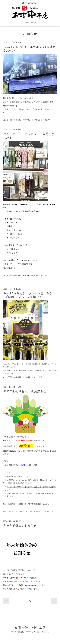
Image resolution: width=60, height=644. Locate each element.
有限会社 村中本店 (30, 628)
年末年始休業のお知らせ (20, 526)
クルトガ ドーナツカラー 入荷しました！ (29, 136)
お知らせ (30, 34)
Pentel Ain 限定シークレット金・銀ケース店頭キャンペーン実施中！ (29, 295)
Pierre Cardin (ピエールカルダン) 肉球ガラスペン (29, 49)
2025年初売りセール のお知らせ (25, 391)
